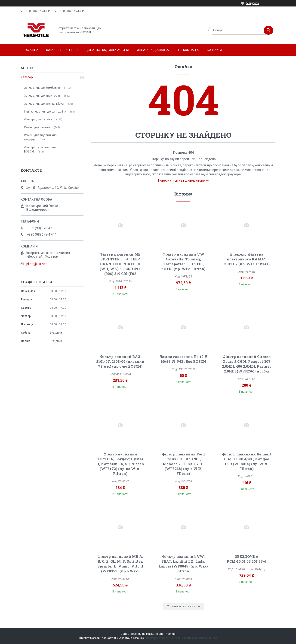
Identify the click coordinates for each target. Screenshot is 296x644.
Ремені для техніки (37, 127)
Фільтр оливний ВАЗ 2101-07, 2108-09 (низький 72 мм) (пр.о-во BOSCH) (120, 361)
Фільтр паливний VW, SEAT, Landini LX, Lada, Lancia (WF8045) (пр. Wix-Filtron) (183, 564)
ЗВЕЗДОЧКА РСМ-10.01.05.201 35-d (247, 559)
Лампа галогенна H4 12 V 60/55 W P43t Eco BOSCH (183, 359)
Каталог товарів (59, 50)
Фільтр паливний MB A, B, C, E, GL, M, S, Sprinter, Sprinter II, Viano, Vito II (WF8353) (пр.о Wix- (120, 564)
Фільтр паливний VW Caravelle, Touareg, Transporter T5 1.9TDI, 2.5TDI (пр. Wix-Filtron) (183, 261)
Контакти (214, 50)
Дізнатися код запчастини (107, 50)
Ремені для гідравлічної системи (41, 137)
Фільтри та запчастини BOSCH (40, 149)
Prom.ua (170, 634)
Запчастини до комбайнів (42, 88)
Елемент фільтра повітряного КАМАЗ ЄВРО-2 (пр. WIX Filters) (247, 259)
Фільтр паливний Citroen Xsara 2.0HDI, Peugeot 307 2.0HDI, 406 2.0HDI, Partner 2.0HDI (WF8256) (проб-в (247, 364)
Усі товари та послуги (181, 606)
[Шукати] (268, 30)
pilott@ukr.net (37, 264)
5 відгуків (253, 3)
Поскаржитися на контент (163, 638)
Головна (31, 50)
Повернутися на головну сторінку (183, 180)
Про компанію (188, 50)
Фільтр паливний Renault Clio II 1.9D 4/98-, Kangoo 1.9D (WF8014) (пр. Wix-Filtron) (247, 461)
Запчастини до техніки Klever (44, 104)
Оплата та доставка (153, 50)
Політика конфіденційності (200, 638)
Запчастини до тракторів (42, 96)
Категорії (28, 77)
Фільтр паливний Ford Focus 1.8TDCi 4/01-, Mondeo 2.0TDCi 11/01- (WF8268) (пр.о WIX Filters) (183, 464)
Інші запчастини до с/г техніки (45, 111)
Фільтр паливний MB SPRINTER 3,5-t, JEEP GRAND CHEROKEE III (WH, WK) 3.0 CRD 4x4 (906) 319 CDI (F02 (120, 264)
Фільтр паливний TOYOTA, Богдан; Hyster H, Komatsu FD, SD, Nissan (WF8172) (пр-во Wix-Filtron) (120, 464)
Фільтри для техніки (38, 119)
